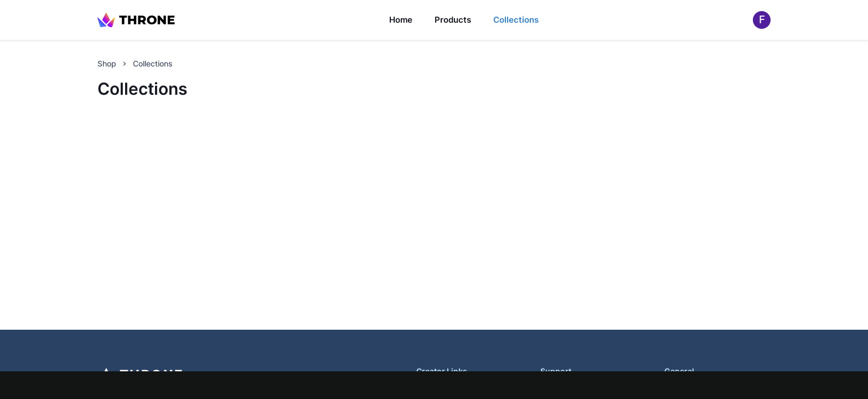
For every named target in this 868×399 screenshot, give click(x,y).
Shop (107, 63)
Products (453, 20)
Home (401, 20)
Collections (516, 20)
